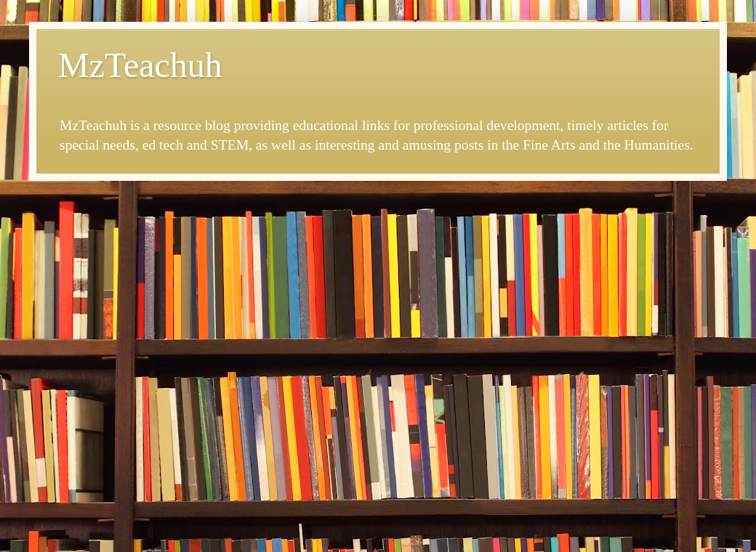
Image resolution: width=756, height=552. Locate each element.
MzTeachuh (140, 65)
